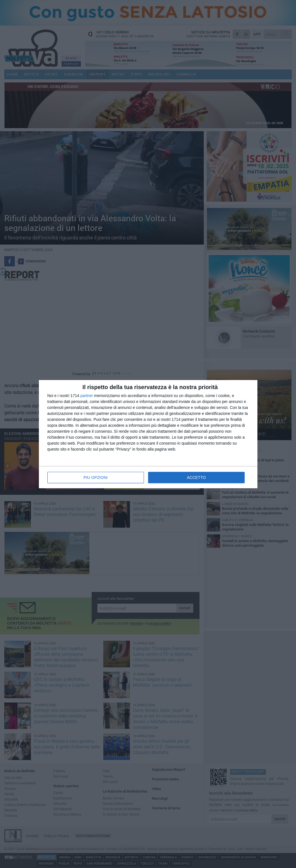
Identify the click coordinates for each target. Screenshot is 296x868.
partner (87, 396)
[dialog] (148, 434)
